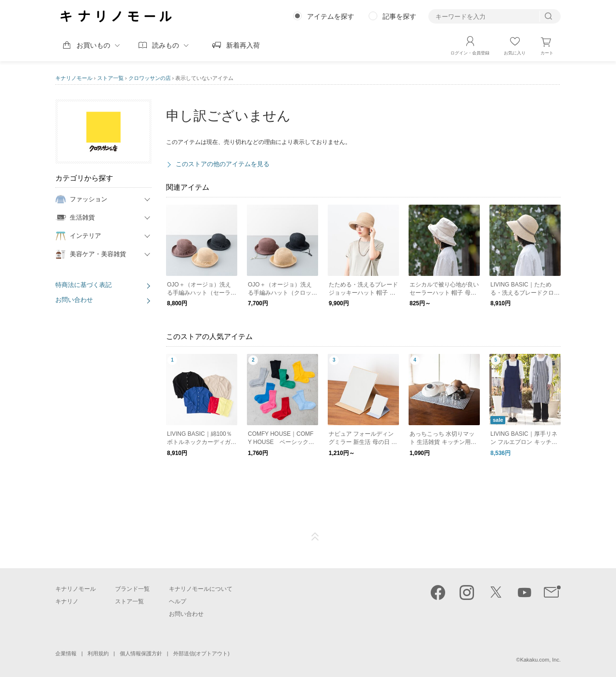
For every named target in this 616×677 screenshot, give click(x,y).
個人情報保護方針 (141, 653)
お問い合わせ (74, 300)
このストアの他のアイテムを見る (223, 164)
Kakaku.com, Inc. (540, 660)
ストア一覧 (110, 78)
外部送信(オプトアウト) (201, 653)
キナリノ (67, 601)
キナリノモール (74, 78)
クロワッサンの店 (150, 78)
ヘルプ (178, 601)
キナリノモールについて (201, 589)
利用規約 (98, 653)
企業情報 (66, 653)
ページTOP (315, 537)
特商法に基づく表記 (83, 285)
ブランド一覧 (132, 589)
